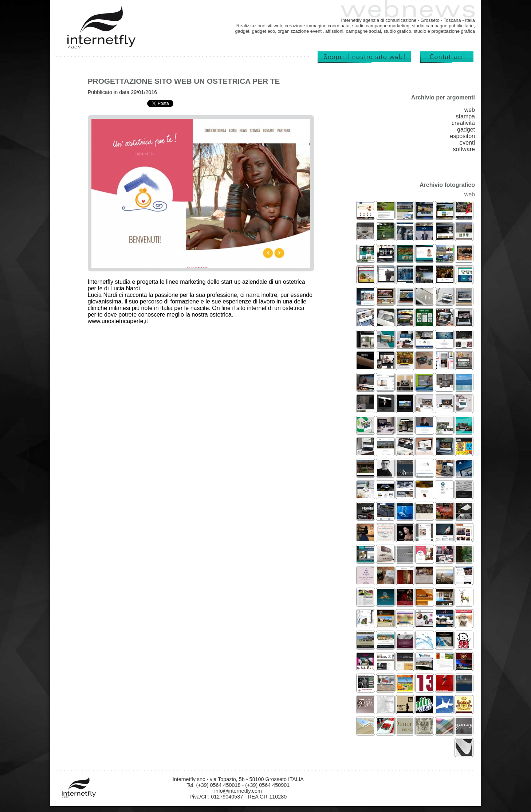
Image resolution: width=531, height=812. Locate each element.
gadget (466, 130)
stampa (465, 116)
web (470, 110)
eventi (467, 143)
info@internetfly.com (238, 791)
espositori (463, 136)
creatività (463, 123)
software (464, 149)
